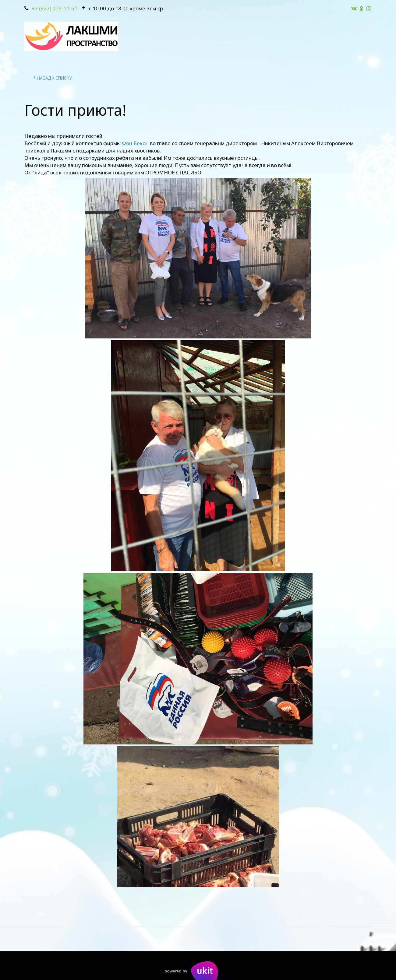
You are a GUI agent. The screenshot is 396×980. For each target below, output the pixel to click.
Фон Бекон (135, 143)
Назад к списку (53, 77)
